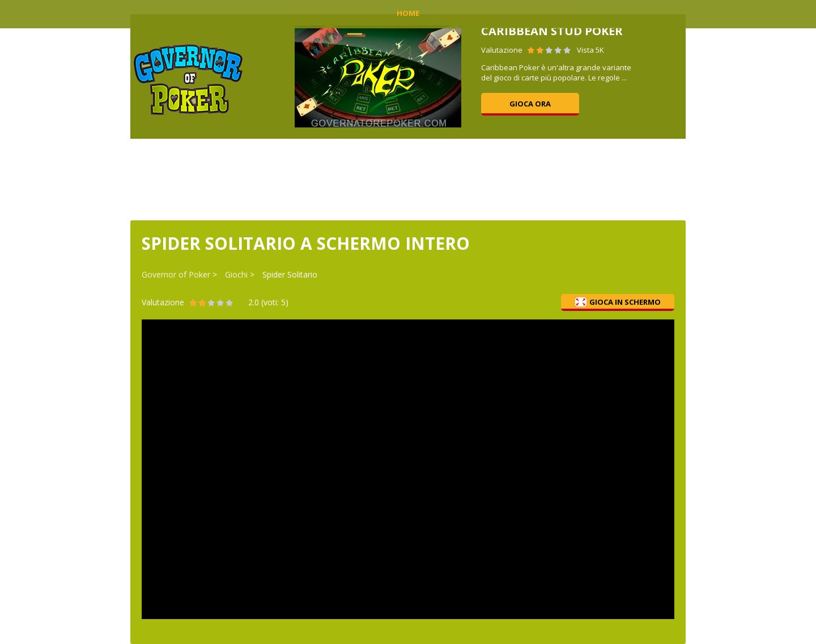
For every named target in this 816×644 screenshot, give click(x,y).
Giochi (236, 274)
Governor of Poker (176, 274)
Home (408, 13)
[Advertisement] (408, 178)
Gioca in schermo (618, 302)
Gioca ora (530, 104)
